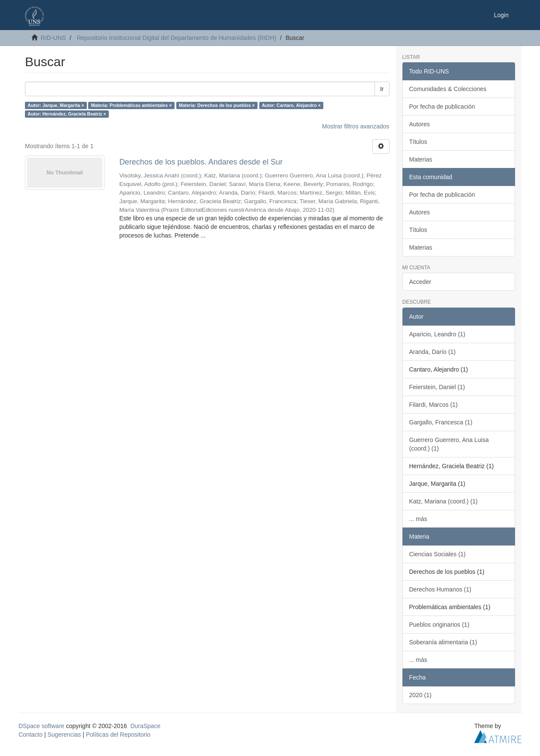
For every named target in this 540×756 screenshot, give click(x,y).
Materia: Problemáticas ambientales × (132, 105)
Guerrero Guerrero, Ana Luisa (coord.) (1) (449, 444)
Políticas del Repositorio (118, 735)
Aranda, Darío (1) (433, 352)
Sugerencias (64, 735)
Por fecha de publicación (442, 107)
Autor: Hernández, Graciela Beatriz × (67, 114)
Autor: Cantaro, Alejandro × (291, 105)
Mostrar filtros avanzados (356, 126)
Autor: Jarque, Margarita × (56, 105)
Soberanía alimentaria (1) (443, 642)
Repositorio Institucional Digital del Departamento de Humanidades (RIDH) (177, 38)
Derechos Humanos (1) (440, 589)
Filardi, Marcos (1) (434, 405)
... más (418, 519)
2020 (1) (420, 695)
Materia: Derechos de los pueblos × (217, 105)
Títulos (418, 142)
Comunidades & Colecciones (448, 89)
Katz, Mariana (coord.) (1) (444, 501)
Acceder (420, 282)
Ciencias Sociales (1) (438, 554)
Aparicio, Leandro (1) (437, 334)
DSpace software (41, 726)
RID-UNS (53, 38)
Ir (382, 89)
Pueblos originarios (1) (439, 625)
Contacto (31, 735)
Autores (420, 124)
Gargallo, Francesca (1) (441, 422)
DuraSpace (145, 726)
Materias (421, 159)
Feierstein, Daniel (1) (437, 387)
